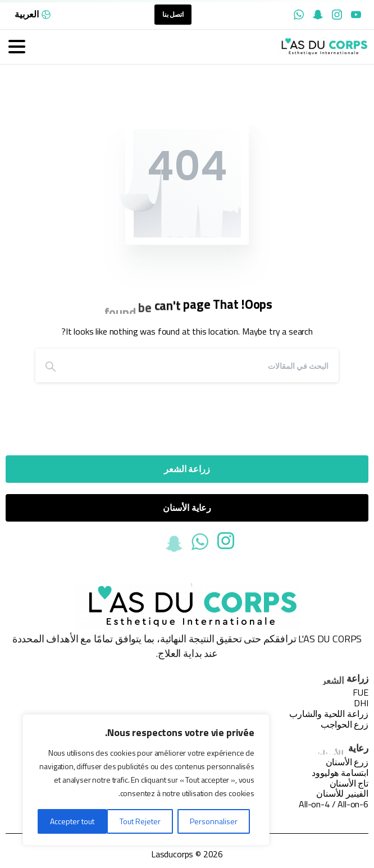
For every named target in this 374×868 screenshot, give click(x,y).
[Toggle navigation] (17, 47)
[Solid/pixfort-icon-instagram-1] (226, 543)
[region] (146, 780)
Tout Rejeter (140, 821)
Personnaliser (214, 821)
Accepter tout (72, 821)
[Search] (202, 366)
